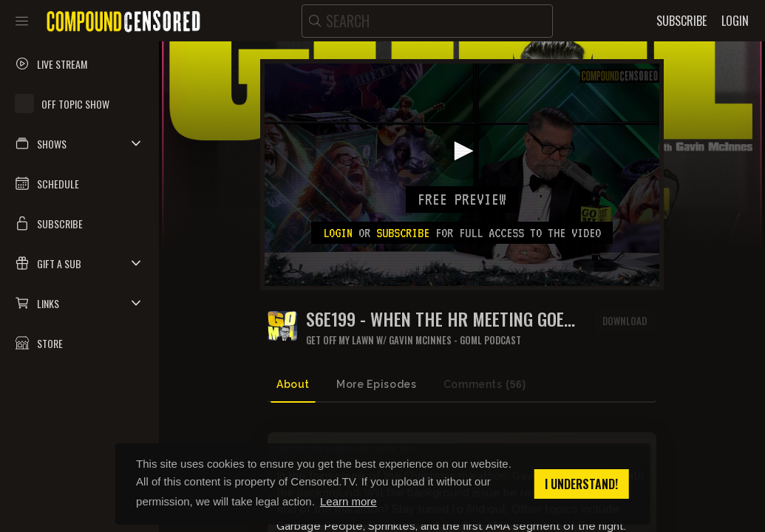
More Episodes (376, 384)
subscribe (403, 233)
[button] (79, 143)
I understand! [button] (581, 484)
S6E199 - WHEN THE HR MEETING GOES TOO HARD (439, 319)
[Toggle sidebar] (22, 21)
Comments (485, 385)
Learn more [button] (348, 501)
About (293, 384)
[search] (427, 21)
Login (338, 233)
